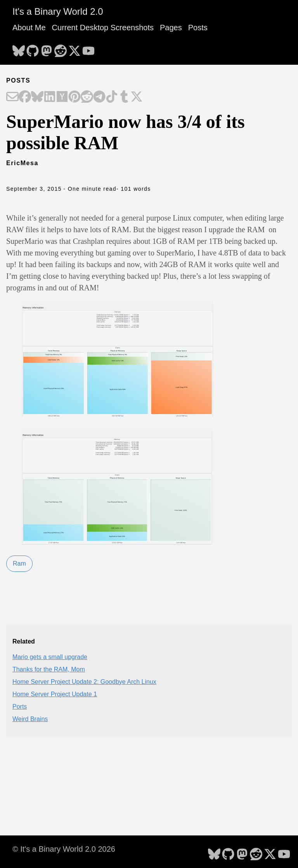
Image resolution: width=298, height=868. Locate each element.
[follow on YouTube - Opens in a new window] (88, 48)
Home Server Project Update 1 (55, 694)
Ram (19, 563)
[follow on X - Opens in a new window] (74, 48)
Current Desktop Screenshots (103, 28)
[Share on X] (137, 97)
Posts (198, 28)
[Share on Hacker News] (62, 97)
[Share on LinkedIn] (50, 97)
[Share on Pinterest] (74, 97)
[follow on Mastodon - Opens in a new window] (47, 48)
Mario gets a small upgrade (50, 657)
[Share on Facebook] (25, 97)
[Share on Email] (12, 97)
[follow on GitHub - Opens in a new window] (33, 48)
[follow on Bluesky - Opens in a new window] (19, 48)
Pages (171, 28)
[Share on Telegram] (99, 97)
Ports (20, 707)
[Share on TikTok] (112, 97)
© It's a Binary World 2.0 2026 (64, 849)
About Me (29, 28)
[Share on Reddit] (87, 97)
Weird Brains (30, 719)
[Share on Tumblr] (124, 97)
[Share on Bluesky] (37, 97)
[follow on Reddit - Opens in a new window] (61, 48)
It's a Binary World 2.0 (58, 11)
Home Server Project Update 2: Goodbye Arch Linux (84, 682)
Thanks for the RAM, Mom (49, 669)
